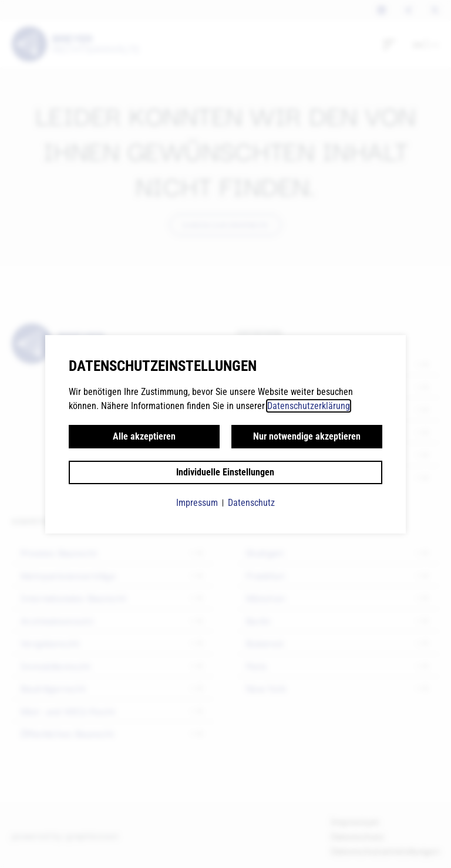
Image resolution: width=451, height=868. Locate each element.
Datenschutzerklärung (309, 406)
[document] (225, 434)
